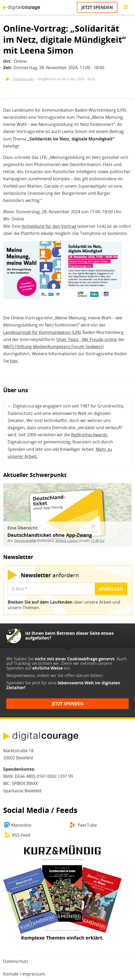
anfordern (50, 575)
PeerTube (87, 825)
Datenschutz (16, 961)
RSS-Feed (21, 835)
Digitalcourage (23, 79)
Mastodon (21, 825)
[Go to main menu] (126, 7)
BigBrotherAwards (89, 435)
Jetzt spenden (97, 7)
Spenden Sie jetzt (23, 683)
